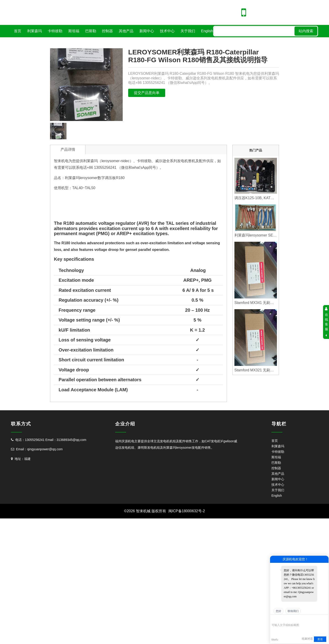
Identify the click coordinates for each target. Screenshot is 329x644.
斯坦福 (74, 31)
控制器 (107, 31)
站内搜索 (306, 31)
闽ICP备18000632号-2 (187, 511)
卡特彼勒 (55, 31)
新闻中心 (147, 31)
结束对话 (307, 639)
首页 (18, 31)
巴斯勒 (91, 31)
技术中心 (167, 31)
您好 (279, 611)
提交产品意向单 (147, 93)
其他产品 (126, 31)
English (207, 31)
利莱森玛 (34, 31)
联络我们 (293, 611)
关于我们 (188, 31)
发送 (320, 639)
